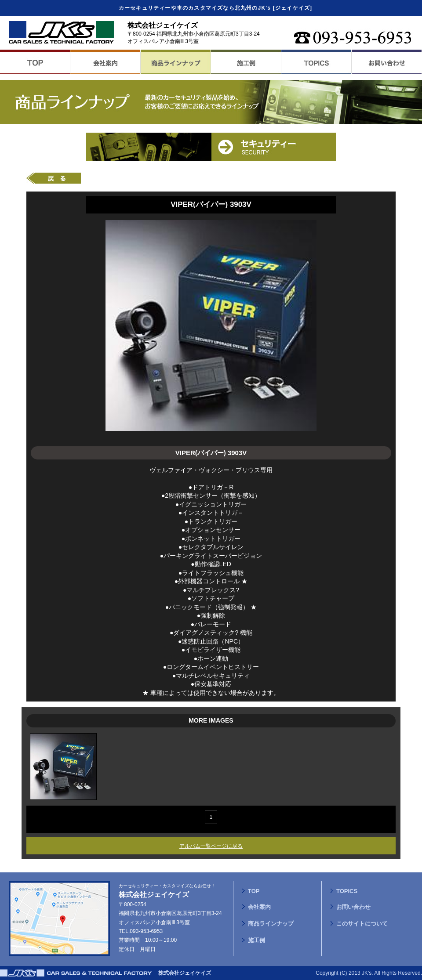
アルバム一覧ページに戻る (211, 846)
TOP (254, 891)
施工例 (256, 940)
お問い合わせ (353, 907)
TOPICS (347, 891)
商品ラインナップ (271, 924)
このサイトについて (362, 924)
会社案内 (259, 907)
